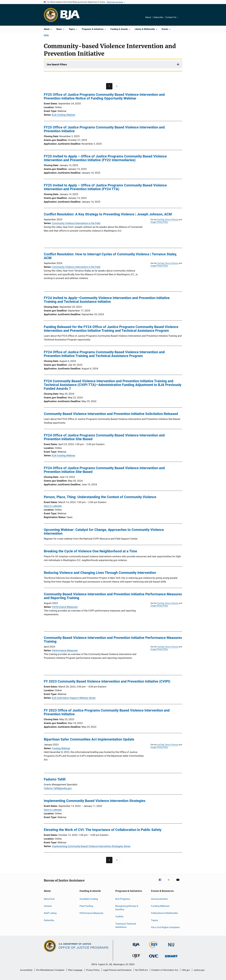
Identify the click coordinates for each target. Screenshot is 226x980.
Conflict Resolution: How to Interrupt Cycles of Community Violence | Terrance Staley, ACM (110, 256)
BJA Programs (123, 899)
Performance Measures (65, 607)
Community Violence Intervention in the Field (76, 223)
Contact (48, 906)
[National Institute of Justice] (171, 947)
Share (182, 19)
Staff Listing (50, 913)
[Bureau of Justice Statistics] (154, 949)
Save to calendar (53, 506)
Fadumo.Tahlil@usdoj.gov (58, 788)
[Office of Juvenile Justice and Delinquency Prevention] (136, 959)
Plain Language (75, 970)
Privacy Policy (93, 970)
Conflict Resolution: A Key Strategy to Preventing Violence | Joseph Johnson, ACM (108, 214)
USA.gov (186, 970)
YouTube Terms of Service (168, 219)
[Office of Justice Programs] (51, 15)
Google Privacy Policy (159, 222)
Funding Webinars (160, 906)
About (148, 17)
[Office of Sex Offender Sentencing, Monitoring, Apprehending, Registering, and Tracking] (171, 958)
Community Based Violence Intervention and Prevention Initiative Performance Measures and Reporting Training (113, 596)
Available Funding (89, 899)
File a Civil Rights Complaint (165, 927)
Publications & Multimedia (164, 913)
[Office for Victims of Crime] (154, 958)
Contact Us (171, 17)
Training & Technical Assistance (126, 925)
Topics (154, 920)
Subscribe (158, 17)
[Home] (70, 15)
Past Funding (86, 906)
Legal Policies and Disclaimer (117, 970)
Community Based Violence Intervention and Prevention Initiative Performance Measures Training (113, 640)
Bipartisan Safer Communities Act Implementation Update (89, 739)
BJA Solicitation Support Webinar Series (74, 698)
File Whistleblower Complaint (50, 970)
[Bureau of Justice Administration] (136, 947)
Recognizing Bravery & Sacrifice (127, 908)
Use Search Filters (57, 64)
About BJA (49, 899)
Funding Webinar (61, 748)
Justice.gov (199, 970)
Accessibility (26, 970)
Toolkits (119, 916)
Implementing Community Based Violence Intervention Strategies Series (91, 846)
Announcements (159, 899)
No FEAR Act (141, 970)
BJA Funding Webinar (64, 115)
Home (46, 35)
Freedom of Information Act (165, 970)
